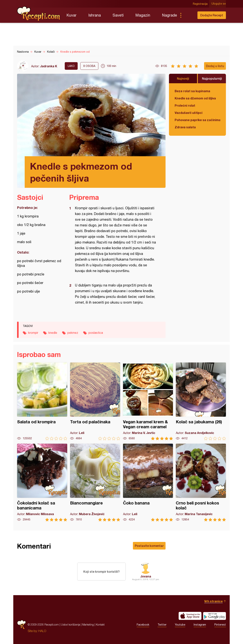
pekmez (73, 333)
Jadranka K (49, 66)
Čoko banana (148, 483)
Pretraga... (188, 15)
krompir (33, 333)
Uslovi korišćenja (71, 625)
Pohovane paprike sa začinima (197, 120)
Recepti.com (39, 14)
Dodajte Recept (212, 15)
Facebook (143, 625)
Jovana (146, 576)
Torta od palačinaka (95, 401)
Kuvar (71, 15)
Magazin (143, 15)
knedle (53, 333)
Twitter (162, 625)
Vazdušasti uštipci (189, 113)
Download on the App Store (190, 616)
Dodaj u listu (215, 66)
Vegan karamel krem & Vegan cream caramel (148, 401)
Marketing (88, 625)
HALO (42, 631)
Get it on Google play (215, 616)
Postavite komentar (149, 546)
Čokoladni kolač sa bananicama (42, 483)
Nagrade (169, 15)
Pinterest (220, 625)
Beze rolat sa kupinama (192, 91)
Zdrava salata (185, 127)
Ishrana (95, 15)
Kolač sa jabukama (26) (201, 401)
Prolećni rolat (185, 105)
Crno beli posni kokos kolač (201, 483)
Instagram (200, 625)
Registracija (200, 4)
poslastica (96, 333)
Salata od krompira (42, 401)
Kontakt (100, 625)
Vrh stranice (213, 601)
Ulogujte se (219, 4)
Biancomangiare (95, 483)
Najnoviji (183, 78)
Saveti (118, 15)
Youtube (180, 625)
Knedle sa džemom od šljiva (195, 98)
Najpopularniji (212, 78)
